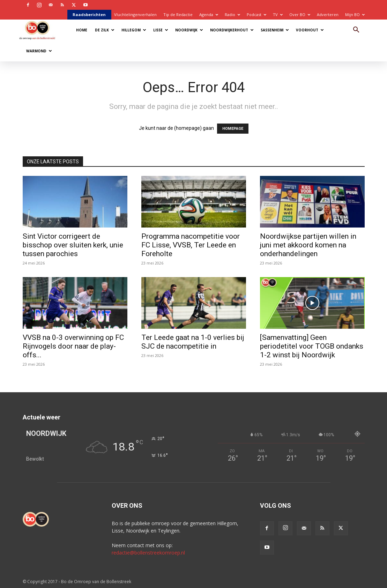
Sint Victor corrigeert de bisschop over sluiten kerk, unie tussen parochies (73, 245)
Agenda (209, 14)
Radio (232, 14)
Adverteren (328, 14)
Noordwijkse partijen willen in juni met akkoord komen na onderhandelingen (308, 245)
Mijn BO (355, 14)
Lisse (161, 30)
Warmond (39, 51)
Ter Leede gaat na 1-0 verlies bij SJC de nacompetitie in (193, 342)
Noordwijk (189, 30)
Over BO (300, 14)
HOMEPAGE (233, 129)
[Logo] (41, 30)
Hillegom (134, 30)
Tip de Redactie (178, 14)
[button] (356, 31)
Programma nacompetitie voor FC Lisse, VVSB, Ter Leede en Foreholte (191, 245)
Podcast (256, 14)
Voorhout (310, 30)
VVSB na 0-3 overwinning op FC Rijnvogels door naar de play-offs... (73, 346)
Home (82, 30)
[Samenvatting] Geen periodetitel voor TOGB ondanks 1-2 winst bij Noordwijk (312, 346)
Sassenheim (275, 30)
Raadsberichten (89, 14)
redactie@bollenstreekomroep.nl (148, 553)
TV (278, 14)
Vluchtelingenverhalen (135, 14)
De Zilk (105, 30)
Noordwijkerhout (232, 30)
